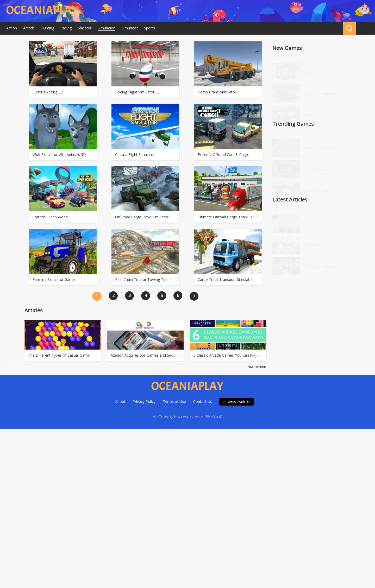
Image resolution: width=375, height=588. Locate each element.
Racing (66, 28)
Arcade (29, 28)
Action (12, 28)
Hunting (48, 28)
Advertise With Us (236, 402)
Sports (149, 28)
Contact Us (203, 402)
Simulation (107, 28)
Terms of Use (174, 402)
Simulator (130, 28)
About (120, 402)
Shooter (85, 28)
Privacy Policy (144, 402)
